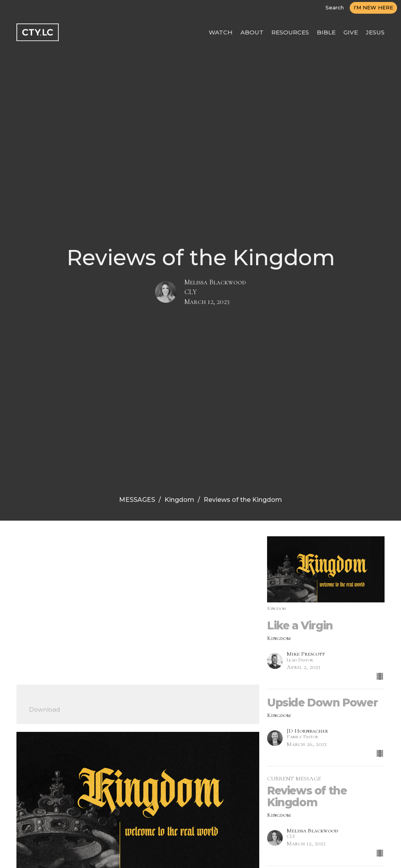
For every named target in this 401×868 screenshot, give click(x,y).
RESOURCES (290, 32)
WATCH (221, 32)
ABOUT (252, 32)
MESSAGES (137, 500)
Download (44, 709)
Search (335, 7)
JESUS (375, 32)
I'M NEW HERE (373, 7)
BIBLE (326, 32)
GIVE (351, 32)
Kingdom (179, 500)
